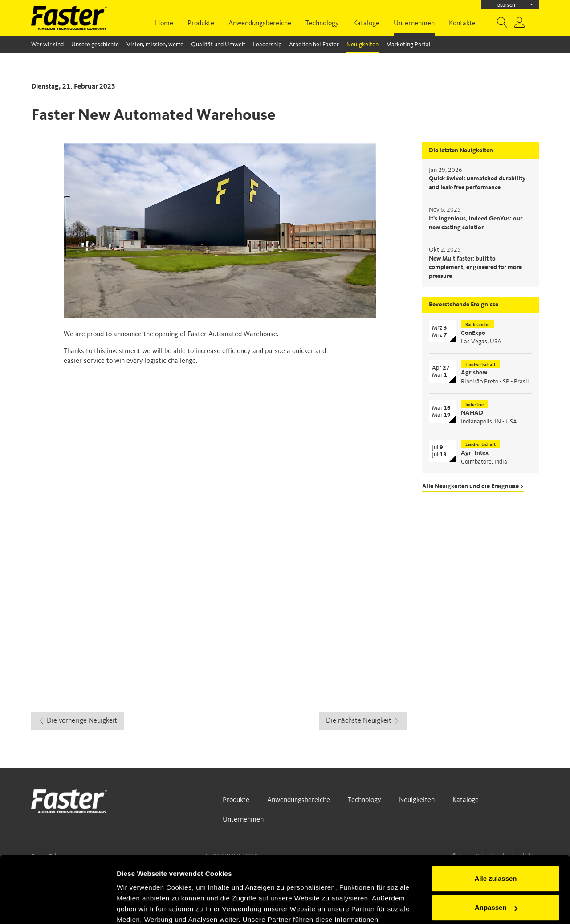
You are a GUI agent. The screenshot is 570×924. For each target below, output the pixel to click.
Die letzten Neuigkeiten (461, 151)
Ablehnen (496, 878)
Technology (322, 24)
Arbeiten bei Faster (314, 45)
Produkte (201, 24)
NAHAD (472, 413)
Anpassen (496, 849)
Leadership (267, 45)
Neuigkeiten (362, 45)
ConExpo (473, 333)
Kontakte (462, 24)
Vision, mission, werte (155, 45)
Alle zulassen (495, 820)
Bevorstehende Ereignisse (464, 305)
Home (164, 24)
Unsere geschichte (95, 45)
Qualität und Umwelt (218, 45)
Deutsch (515, 5)
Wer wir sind (47, 45)
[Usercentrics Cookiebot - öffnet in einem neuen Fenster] (58, 907)
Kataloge (366, 24)
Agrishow (474, 373)
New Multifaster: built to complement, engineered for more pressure (475, 267)
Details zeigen (139, 906)
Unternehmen (414, 24)
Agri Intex (475, 453)
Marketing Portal (408, 45)
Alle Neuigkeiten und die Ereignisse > (473, 486)
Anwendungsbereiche (260, 24)
